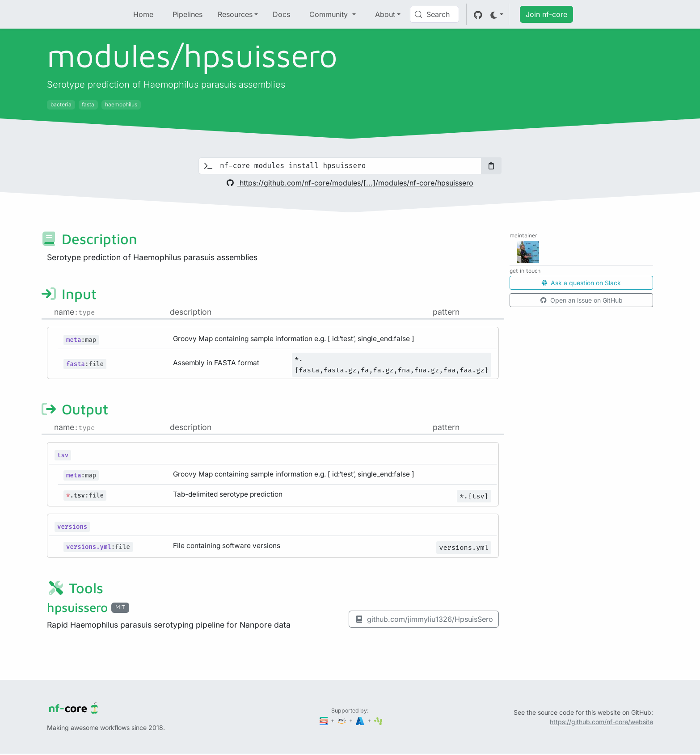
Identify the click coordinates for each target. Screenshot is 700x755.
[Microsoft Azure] (361, 720)
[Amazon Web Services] (342, 720)
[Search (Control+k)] (434, 14)
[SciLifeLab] (378, 720)
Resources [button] (235, 14)
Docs (281, 14)
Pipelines (188, 14)
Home (143, 14)
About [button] (385, 14)
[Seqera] (325, 720)
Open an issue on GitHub (582, 300)
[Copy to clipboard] (491, 166)
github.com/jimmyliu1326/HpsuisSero (424, 619)
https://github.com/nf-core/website (601, 722)
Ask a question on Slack (581, 283)
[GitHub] (478, 14)
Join (546, 14)
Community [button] (330, 14)
